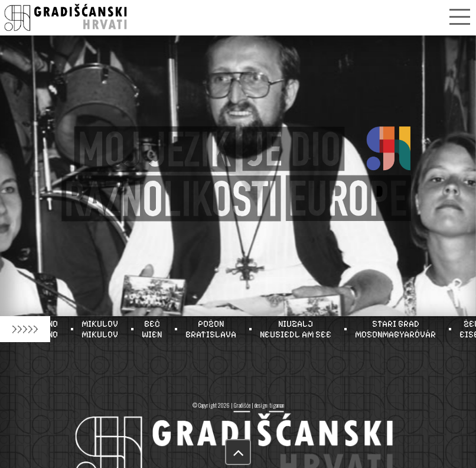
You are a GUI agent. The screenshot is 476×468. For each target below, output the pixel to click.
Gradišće (242, 405)
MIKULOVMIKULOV (103, 329)
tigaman (277, 405)
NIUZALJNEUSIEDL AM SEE (299, 329)
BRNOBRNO (51, 329)
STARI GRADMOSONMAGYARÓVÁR (399, 329)
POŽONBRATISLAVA (214, 329)
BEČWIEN (155, 329)
